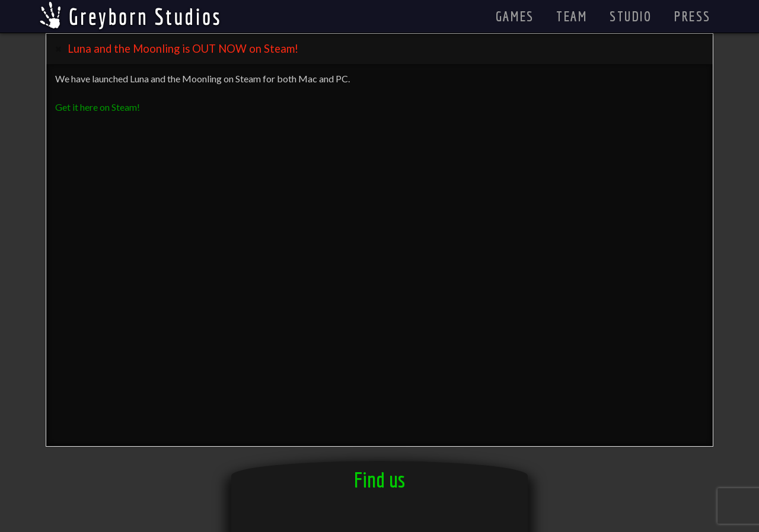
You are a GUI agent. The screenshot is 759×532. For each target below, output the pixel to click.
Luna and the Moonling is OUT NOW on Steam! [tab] (183, 49)
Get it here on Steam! (98, 107)
